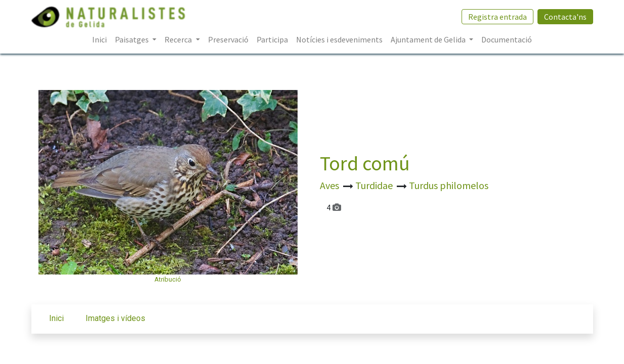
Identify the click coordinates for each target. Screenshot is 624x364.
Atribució (168, 279)
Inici (56, 318)
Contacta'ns (565, 17)
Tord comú (365, 163)
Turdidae (375, 185)
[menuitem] (99, 39)
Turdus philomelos (449, 185)
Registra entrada (497, 17)
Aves (330, 185)
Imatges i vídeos (115, 318)
